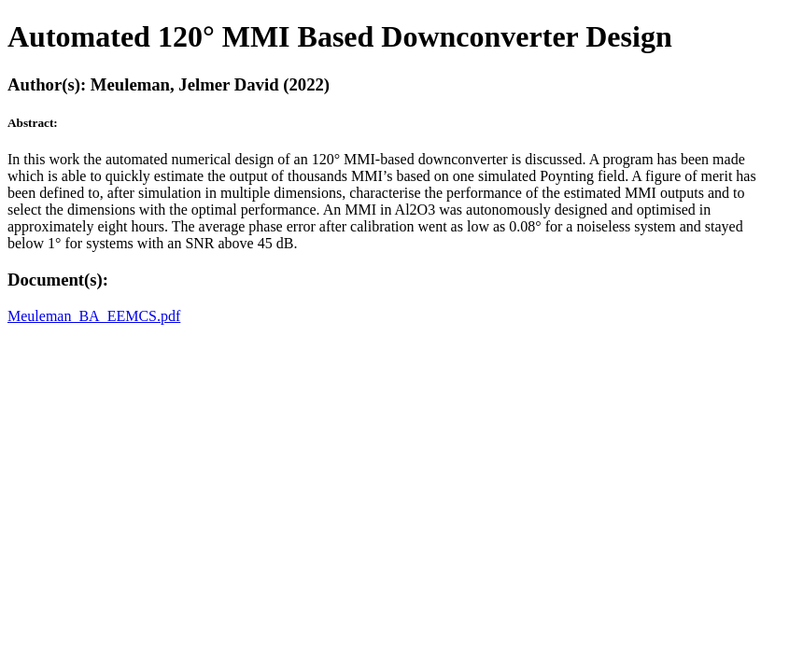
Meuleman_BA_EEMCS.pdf (94, 316)
